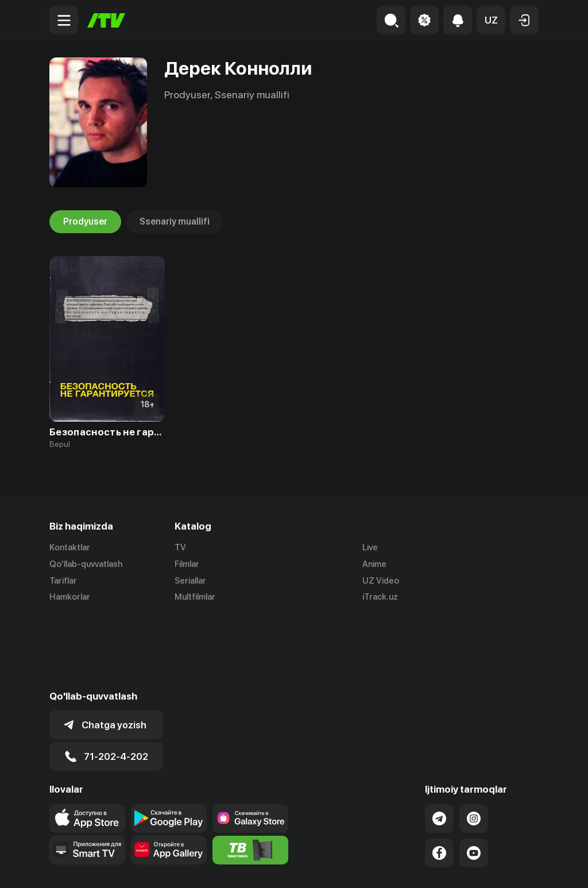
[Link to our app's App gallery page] (169, 777)
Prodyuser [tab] (85, 222)
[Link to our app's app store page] (87, 745)
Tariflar (63, 581)
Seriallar (190, 581)
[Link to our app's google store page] (169, 745)
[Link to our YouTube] (474, 779)
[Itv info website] (250, 777)
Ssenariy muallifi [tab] (175, 222)
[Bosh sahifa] (106, 20)
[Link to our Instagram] (474, 745)
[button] (491, 20)
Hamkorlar (70, 597)
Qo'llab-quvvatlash (86, 564)
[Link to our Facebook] (439, 779)
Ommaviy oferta (428, 867)
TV (180, 547)
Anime (374, 564)
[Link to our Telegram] (439, 745)
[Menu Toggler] (64, 20)
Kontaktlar (70, 547)
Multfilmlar (195, 597)
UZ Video (381, 581)
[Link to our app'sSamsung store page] (250, 745)
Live (370, 547)
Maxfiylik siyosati (506, 867)
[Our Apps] (87, 777)
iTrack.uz (380, 597)
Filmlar (187, 564)
